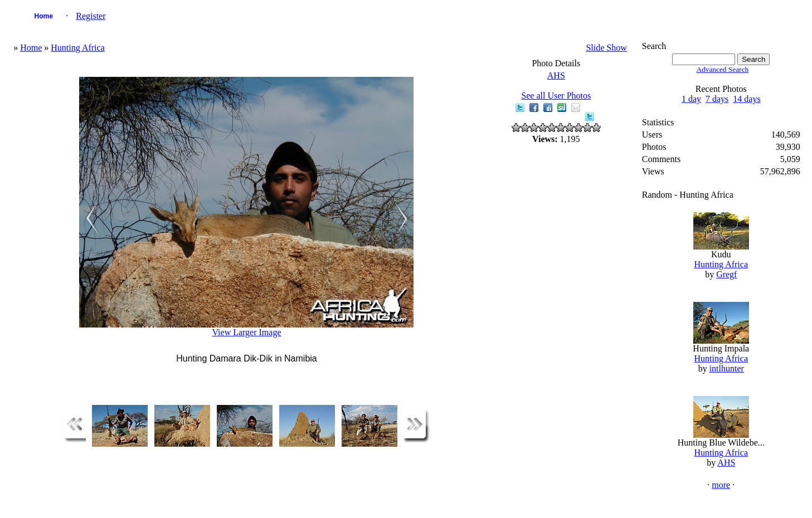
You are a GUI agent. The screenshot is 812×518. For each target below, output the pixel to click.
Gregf (726, 274)
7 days (717, 99)
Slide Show (606, 48)
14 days (747, 99)
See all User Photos (556, 96)
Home (44, 16)
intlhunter (727, 368)
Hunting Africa (77, 48)
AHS (556, 75)
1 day (691, 99)
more (721, 485)
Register (91, 16)
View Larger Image (246, 332)
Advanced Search (722, 69)
